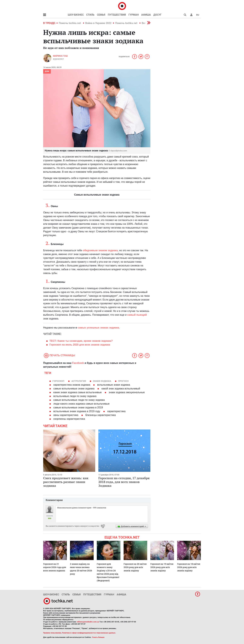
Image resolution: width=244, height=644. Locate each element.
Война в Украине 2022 (98, 23)
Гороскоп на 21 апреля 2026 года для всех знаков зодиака (55, 567)
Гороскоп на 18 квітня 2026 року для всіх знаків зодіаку (189, 567)
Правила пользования (52, 633)
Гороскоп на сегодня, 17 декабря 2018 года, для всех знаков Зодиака (124, 482)
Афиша (146, 15)
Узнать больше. (98, 637)
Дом (47, 71)
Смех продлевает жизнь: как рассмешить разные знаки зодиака (66, 482)
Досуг (157, 15)
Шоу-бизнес (76, 15)
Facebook (78, 363)
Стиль (90, 15)
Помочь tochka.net (70, 23)
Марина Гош (60, 56)
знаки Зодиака (102, 381)
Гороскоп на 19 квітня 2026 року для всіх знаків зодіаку (162, 567)
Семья (101, 15)
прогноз (123, 381)
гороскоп (58, 381)
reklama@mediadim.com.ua (88, 622)
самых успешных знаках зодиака (98, 328)
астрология (79, 381)
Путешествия (117, 15)
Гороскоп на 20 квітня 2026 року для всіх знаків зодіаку (135, 567)
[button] (191, 15)
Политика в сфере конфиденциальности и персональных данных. (89, 633)
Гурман (134, 15)
